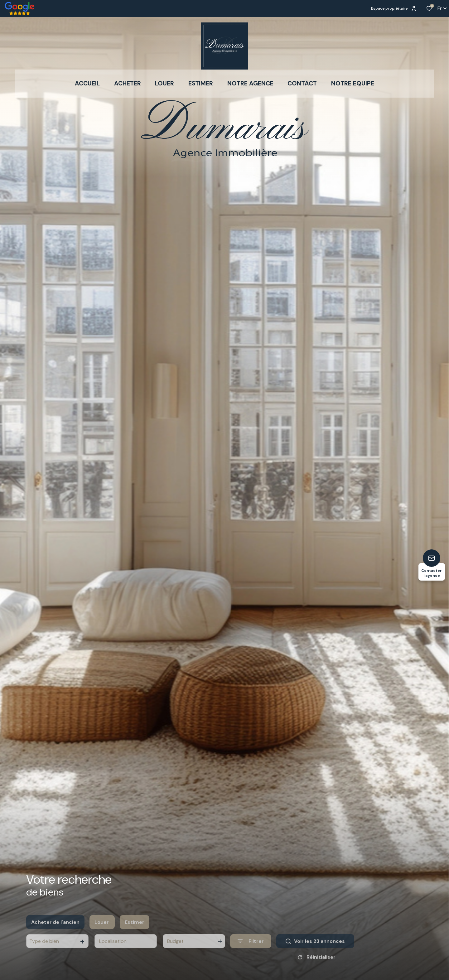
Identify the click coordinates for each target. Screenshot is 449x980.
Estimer (135, 932)
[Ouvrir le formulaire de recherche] (251, 951)
